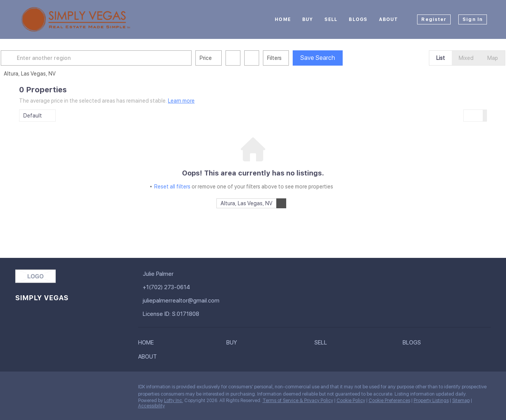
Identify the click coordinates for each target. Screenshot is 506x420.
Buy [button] (308, 19)
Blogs (358, 19)
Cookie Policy (351, 401)
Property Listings (431, 401)
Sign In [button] (473, 19)
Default (33, 116)
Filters (293, 58)
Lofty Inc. (174, 401)
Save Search (336, 58)
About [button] (389, 19)
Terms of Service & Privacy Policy (298, 401)
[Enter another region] (118, 58)
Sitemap (461, 401)
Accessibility (151, 406)
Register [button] (434, 19)
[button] (28, 58)
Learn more (181, 101)
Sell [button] (331, 19)
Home (283, 19)
